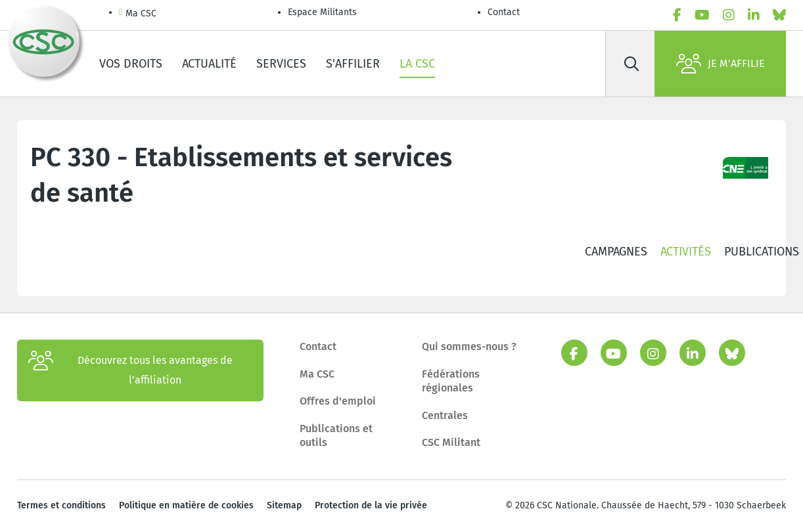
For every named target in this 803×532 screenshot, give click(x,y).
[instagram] (729, 15)
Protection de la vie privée (371, 505)
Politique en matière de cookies (186, 505)
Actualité (209, 64)
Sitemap (284, 505)
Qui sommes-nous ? (469, 346)
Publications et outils (336, 436)
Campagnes (616, 252)
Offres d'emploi (338, 401)
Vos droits (131, 64)
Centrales (445, 415)
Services (281, 64)
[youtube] (702, 15)
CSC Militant (451, 442)
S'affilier (353, 64)
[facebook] (677, 15)
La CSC (417, 64)
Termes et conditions (61, 505)
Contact (504, 12)
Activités (686, 252)
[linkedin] (754, 15)
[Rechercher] (631, 64)
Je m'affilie (721, 64)
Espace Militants (322, 12)
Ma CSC (138, 14)
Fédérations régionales (451, 381)
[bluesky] (779, 15)
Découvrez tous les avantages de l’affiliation (130, 370)
